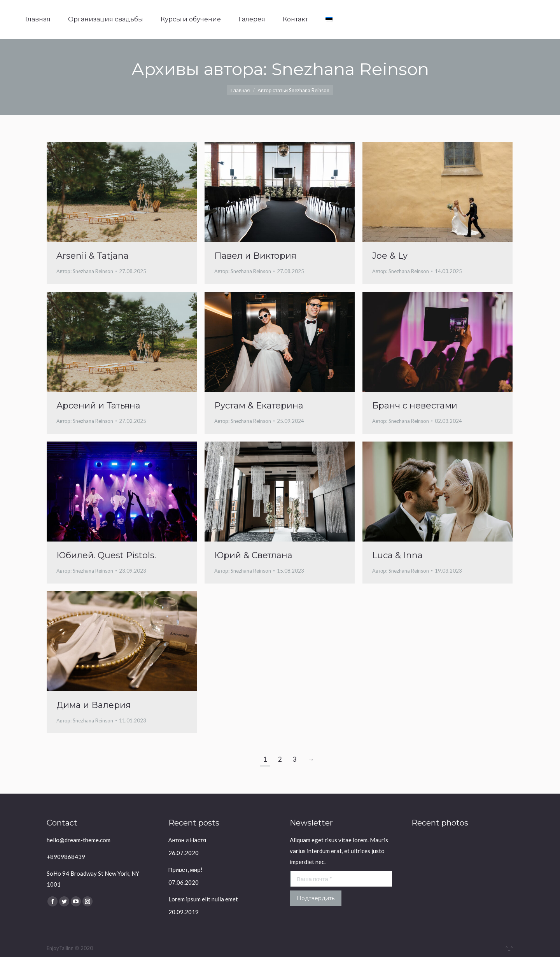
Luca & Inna (397, 555)
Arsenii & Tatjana (93, 256)
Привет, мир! (185, 869)
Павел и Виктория (255, 256)
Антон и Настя (187, 840)
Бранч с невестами (415, 406)
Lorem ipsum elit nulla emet (203, 899)
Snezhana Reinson (350, 69)
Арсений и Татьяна (98, 406)
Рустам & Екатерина (259, 406)
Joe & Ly (390, 256)
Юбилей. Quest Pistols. (106, 555)
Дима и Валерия (94, 705)
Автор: (85, 271)
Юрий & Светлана (253, 555)
